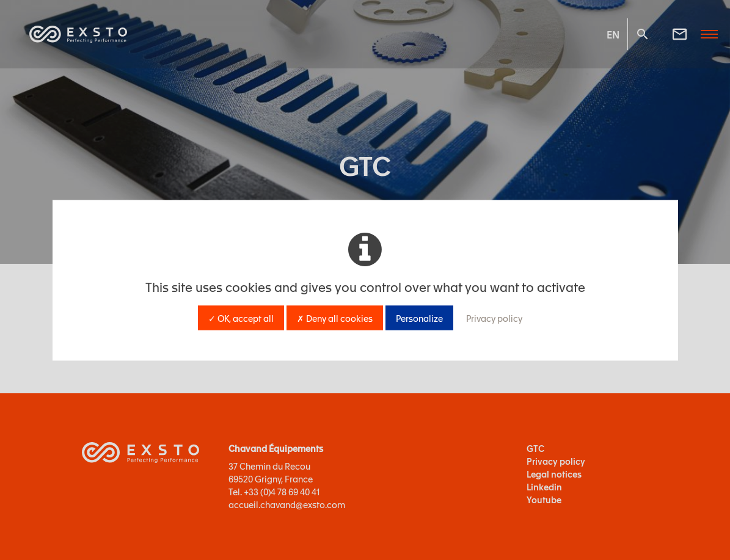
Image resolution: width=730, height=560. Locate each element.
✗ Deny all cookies (335, 318)
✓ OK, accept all (241, 318)
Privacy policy (494, 318)
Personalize (419, 318)
